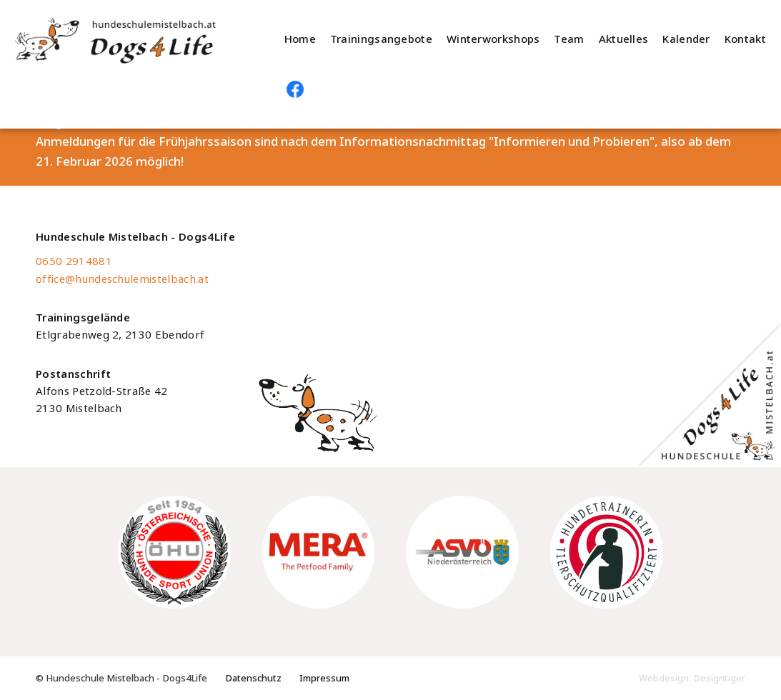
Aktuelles (624, 39)
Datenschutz (253, 678)
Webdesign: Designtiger (692, 678)
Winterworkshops (493, 39)
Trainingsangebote (381, 39)
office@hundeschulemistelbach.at (122, 279)
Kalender (686, 39)
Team (569, 39)
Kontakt (745, 39)
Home (300, 39)
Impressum (324, 678)
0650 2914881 (74, 261)
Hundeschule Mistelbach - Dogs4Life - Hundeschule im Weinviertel (135, 39)
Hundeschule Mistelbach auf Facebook (295, 89)
